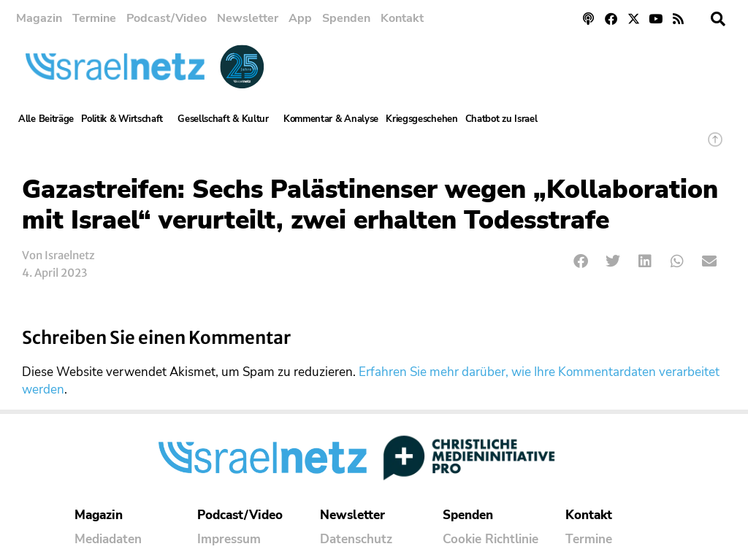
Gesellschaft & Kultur (227, 119)
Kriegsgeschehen (422, 119)
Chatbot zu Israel (501, 119)
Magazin (39, 18)
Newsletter (248, 18)
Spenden (346, 18)
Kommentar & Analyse (331, 119)
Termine (94, 18)
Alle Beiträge (46, 119)
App (300, 18)
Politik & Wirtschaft (126, 119)
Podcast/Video (167, 18)
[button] (718, 19)
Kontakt (402, 18)
